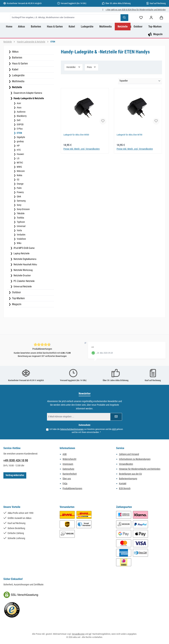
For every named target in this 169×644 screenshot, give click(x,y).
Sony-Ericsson (23, 223)
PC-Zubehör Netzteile (24, 294)
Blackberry (21, 129)
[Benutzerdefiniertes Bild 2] (12, 610)
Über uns (67, 479)
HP (18, 159)
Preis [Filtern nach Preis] (92, 80)
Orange (20, 197)
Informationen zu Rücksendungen (135, 459)
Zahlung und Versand (129, 454)
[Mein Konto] (151, 24)
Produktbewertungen (72, 488)
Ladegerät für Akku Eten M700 (131, 148)
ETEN (19, 146)
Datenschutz (68, 469)
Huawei (20, 167)
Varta (19, 244)
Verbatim (21, 248)
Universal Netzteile (22, 300)
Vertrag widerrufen (15, 475)
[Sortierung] (140, 94)
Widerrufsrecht (69, 459)
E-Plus (19, 142)
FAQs (65, 484)
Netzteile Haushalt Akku (25, 278)
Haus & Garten (20, 77)
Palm (19, 201)
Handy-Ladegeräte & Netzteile (28, 112)
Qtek (19, 210)
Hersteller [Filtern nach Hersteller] (73, 80)
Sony (19, 218)
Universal (21, 240)
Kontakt (123, 484)
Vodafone (21, 252)
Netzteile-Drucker (22, 289)
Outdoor (16, 306)
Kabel (15, 83)
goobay (20, 155)
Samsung (21, 214)
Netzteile (17, 101)
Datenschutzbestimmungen (72, 429)
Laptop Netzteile (21, 267)
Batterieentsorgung (128, 479)
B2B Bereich (125, 488)
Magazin (16, 318)
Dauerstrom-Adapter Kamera (28, 106)
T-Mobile (20, 227)
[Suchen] (124, 24)
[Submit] (116, 417)
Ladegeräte (18, 89)
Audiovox (21, 125)
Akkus (15, 65)
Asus (19, 121)
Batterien (17, 71)
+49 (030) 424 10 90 (16, 460)
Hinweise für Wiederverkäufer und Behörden (140, 469)
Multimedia (18, 95)
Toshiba (20, 231)
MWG (19, 180)
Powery (20, 206)
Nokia (19, 189)
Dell (18, 134)
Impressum (68, 464)
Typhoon (21, 235)
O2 (18, 193)
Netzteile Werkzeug (23, 283)
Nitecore (21, 184)
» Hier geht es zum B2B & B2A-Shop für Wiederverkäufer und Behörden (136, 10)
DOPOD (20, 138)
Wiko (19, 256)
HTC (19, 163)
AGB (114, 429)
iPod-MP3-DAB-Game (24, 261)
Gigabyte (21, 151)
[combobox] (83, 24)
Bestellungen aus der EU (130, 474)
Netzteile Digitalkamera (25, 272)
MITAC (20, 176)
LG (18, 172)
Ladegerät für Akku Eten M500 (78, 148)
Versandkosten (126, 464)
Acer (19, 117)
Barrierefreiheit (70, 474)
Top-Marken (18, 312)
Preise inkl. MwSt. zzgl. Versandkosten (82, 162)
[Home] (9, 40)
